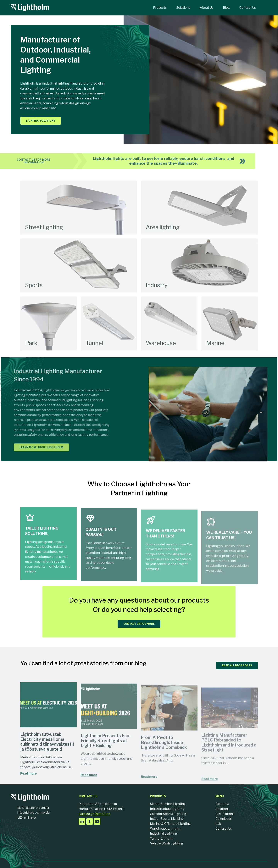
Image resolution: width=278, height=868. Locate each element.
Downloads (224, 819)
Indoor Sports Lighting (167, 819)
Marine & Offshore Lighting (170, 824)
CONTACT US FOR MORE (139, 624)
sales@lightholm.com (94, 814)
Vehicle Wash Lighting (167, 843)
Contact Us (224, 829)
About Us (222, 804)
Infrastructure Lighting (167, 809)
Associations (225, 814)
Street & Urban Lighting (168, 804)
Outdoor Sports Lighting (168, 814)
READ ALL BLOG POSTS (237, 665)
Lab (218, 824)
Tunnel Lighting (162, 839)
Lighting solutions (41, 121)
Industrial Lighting (164, 834)
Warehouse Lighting (165, 829)
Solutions (222, 809)
